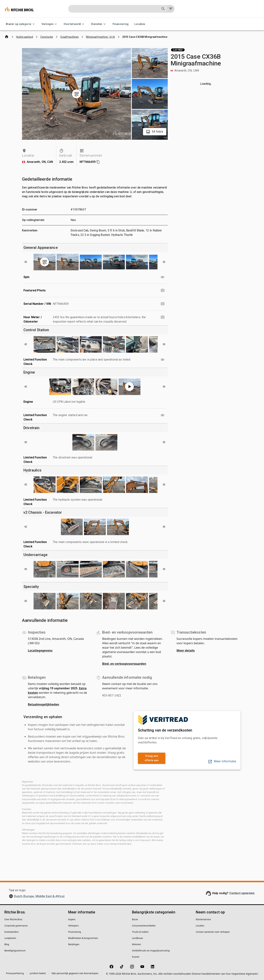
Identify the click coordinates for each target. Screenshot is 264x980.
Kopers (72, 919)
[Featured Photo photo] (163, 290)
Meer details (186, 650)
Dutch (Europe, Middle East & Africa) (39, 896)
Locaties (140, 24)
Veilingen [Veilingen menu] (50, 24)
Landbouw (137, 938)
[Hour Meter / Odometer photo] (163, 317)
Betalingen (74, 944)
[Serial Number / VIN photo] (163, 304)
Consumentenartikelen (144, 926)
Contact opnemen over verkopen (213, 932)
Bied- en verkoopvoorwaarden (124, 664)
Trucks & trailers (140, 932)
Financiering (121, 24)
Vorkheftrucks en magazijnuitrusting (151, 951)
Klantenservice (203, 919)
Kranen (136, 957)
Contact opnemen (242, 893)
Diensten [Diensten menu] (99, 24)
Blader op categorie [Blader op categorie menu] (21, 24)
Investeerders (12, 932)
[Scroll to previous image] (26, 262)
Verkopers (73, 926)
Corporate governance (16, 926)
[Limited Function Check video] (163, 360)
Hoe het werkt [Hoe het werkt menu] (75, 24)
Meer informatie (222, 761)
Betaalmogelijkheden (44, 704)
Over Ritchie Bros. (14, 919)
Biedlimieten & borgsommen (83, 938)
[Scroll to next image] (164, 262)
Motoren (136, 944)
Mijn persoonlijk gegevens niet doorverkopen (75, 973)
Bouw (135, 919)
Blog (7, 944)
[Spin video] (163, 277)
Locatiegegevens (40, 650)
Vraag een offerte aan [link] (152, 758)
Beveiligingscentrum (15, 951)
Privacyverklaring (15, 973)
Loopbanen (10, 938)
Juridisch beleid (38, 973)
